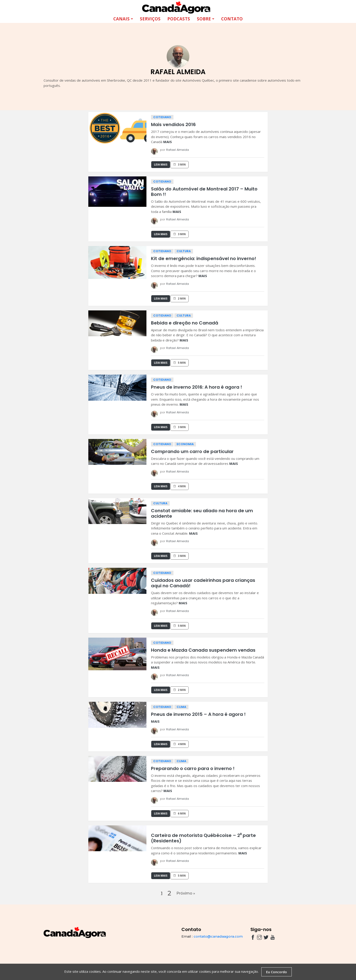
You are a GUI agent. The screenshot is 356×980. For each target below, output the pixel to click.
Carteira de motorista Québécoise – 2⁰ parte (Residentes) (203, 838)
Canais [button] (121, 19)
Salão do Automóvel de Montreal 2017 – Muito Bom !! (204, 192)
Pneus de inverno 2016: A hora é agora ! (197, 387)
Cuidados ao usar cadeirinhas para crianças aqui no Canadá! (203, 583)
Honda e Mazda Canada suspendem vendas (203, 650)
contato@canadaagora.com (218, 937)
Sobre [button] (204, 19)
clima (181, 707)
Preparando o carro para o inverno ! (193, 768)
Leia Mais (161, 165)
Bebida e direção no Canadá (185, 323)
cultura (184, 251)
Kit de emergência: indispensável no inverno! (204, 258)
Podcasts (179, 19)
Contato (232, 19)
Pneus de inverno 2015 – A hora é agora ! (198, 714)
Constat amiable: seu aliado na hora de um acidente (202, 513)
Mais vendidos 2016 (173, 124)
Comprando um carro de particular (192, 451)
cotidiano (162, 117)
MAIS (168, 142)
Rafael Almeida (178, 150)
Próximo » (186, 893)
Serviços (150, 19)
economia (185, 444)
